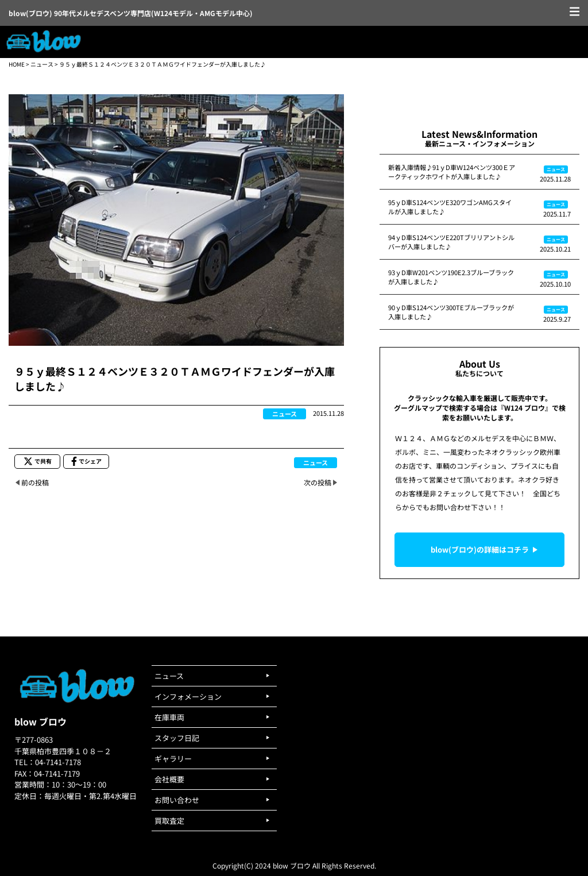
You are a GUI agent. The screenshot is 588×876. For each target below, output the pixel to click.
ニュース (42, 64)
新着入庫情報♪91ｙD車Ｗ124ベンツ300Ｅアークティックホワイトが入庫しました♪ (452, 172)
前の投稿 (35, 482)
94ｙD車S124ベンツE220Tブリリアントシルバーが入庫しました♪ (451, 242)
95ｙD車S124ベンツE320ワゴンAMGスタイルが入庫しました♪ (450, 207)
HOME (17, 64)
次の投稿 (318, 482)
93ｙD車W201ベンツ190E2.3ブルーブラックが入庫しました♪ (451, 277)
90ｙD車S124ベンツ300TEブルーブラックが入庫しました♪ (451, 312)
